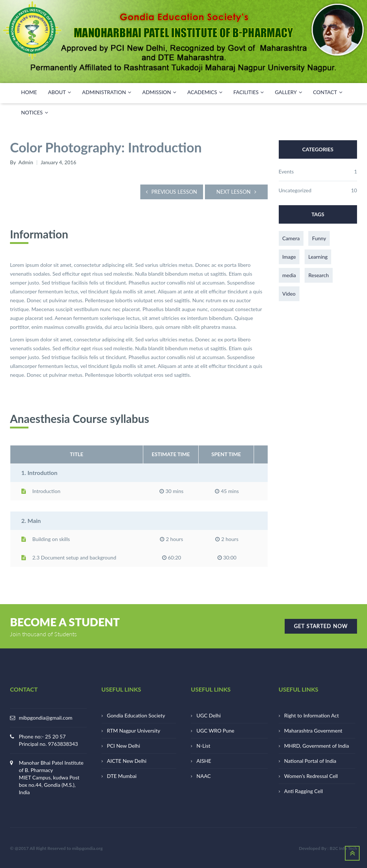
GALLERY (288, 92)
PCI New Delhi (124, 745)
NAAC (204, 775)
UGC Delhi (209, 715)
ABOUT (59, 92)
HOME (29, 92)
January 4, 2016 (59, 162)
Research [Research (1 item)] (318, 275)
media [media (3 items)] (289, 275)
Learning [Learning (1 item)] (318, 257)
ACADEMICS (205, 92)
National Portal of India (310, 760)
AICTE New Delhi (127, 760)
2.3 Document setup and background (69, 556)
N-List (203, 745)
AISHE (204, 760)
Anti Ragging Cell (304, 790)
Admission (159, 92)
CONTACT (328, 92)
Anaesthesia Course (59, 417)
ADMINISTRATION (107, 92)
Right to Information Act (312, 715)
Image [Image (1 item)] (289, 257)
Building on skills (46, 538)
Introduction (41, 490)
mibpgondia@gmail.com (46, 717)
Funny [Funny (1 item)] (319, 238)
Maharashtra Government (313, 730)
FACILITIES (249, 92)
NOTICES (35, 113)
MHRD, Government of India (317, 745)
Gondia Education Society (136, 715)
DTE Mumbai (122, 775)
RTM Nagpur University (134, 730)
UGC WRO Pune (215, 730)
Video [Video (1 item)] (289, 294)
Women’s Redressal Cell (311, 775)
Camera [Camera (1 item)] (291, 238)
